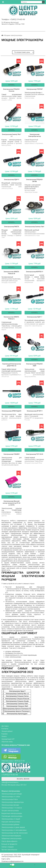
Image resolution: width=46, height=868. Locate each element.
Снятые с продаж (8, 847)
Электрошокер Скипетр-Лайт (35, 227)
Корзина (4, 734)
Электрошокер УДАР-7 (34, 317)
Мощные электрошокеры (11, 791)
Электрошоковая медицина (11, 836)
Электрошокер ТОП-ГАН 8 (35, 454)
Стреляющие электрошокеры (12, 816)
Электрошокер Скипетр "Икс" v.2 (11, 135)
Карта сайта (6, 859)
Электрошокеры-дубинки (10, 825)
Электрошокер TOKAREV (12, 454)
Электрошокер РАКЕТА (12, 227)
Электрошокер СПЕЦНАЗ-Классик (11, 90)
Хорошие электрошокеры (11, 822)
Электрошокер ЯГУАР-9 (35, 411)
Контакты (5, 729)
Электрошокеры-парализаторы (13, 802)
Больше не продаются (9, 844)
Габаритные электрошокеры (12, 838)
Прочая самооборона (9, 850)
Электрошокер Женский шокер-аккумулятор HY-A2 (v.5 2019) (12, 503)
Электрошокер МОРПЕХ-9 (34, 272)
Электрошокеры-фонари (10, 805)
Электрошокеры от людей (11, 819)
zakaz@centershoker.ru (10, 782)
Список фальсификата (9, 841)
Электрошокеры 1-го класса (12, 808)
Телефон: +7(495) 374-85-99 (13, 19)
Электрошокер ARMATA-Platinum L (12, 318)
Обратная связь (7, 742)
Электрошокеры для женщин (12, 794)
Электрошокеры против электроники (15, 833)
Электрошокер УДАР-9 (12, 180)
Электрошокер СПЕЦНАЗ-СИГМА (35, 180)
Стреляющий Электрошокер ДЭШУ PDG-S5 (12, 365)
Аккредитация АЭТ (8, 739)
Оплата (4, 736)
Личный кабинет (7, 731)
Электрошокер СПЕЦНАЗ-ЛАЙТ (35, 365)
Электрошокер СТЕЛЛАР (35, 89)
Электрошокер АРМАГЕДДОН (11, 411)
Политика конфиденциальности (12, 861)
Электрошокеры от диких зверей (13, 827)
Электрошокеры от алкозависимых (14, 830)
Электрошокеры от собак (11, 797)
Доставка (5, 726)
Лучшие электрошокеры (10, 811)
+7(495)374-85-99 (10, 775)
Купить (11, 85)
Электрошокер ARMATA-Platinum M (12, 273)
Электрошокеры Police (10, 799)
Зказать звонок (23, 779)
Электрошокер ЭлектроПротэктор (35, 135)
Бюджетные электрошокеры (12, 813)
